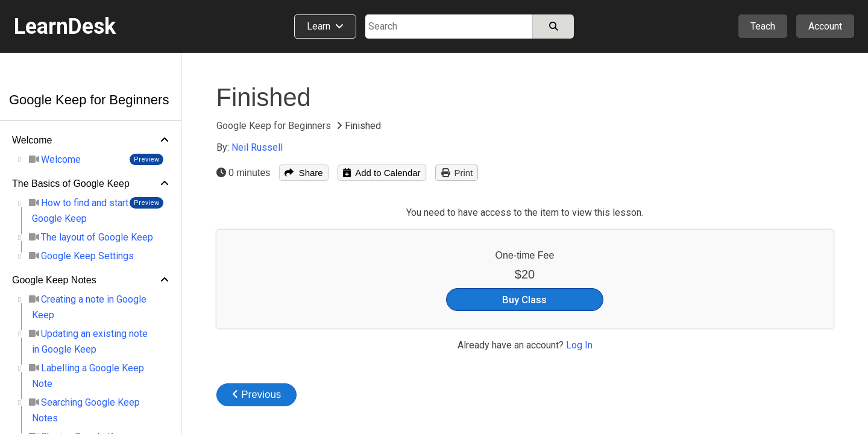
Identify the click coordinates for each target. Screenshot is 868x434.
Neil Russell (257, 147)
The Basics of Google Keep (71, 184)
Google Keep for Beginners (89, 100)
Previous (257, 395)
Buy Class (524, 300)
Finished (264, 97)
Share (303, 173)
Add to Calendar (382, 173)
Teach (763, 26)
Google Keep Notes (54, 280)
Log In (579, 345)
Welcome (32, 140)
